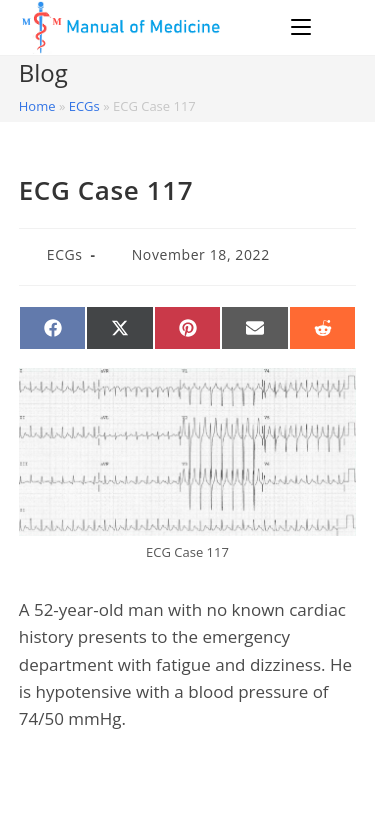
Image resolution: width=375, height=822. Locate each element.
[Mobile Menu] (304, 27)
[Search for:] (336, 27)
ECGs (84, 106)
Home (37, 106)
